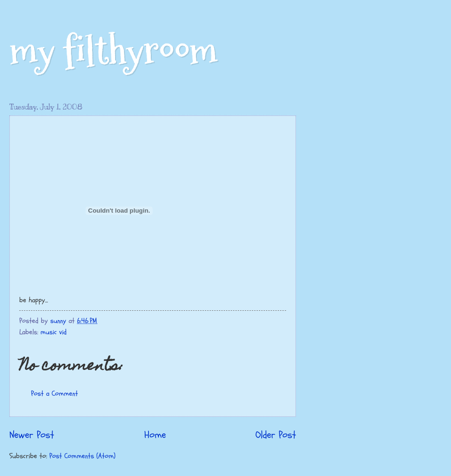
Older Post (276, 435)
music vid (54, 332)
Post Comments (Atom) (82, 456)
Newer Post (32, 435)
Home (155, 435)
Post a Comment (54, 394)
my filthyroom (113, 50)
